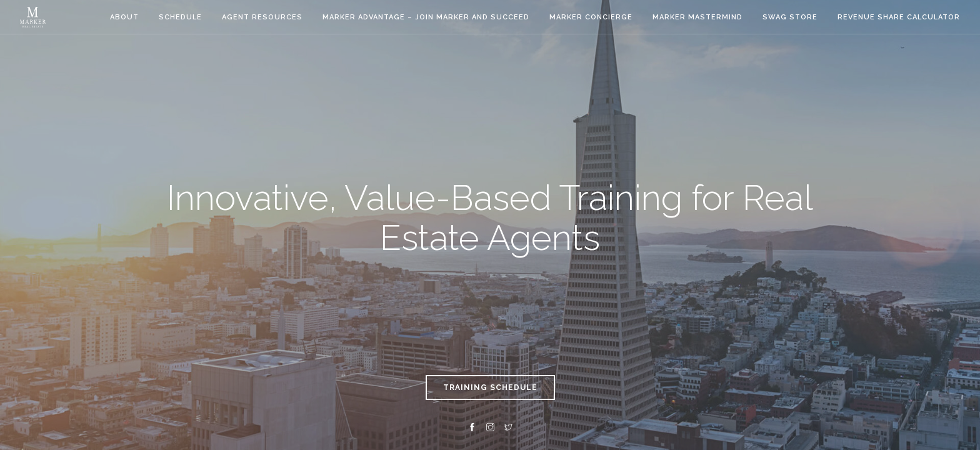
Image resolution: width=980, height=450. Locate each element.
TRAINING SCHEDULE (490, 387)
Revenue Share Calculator (899, 17)
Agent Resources (262, 17)
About (124, 17)
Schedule (180, 17)
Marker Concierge (591, 17)
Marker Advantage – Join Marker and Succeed (426, 17)
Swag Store (790, 17)
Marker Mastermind (697, 17)
